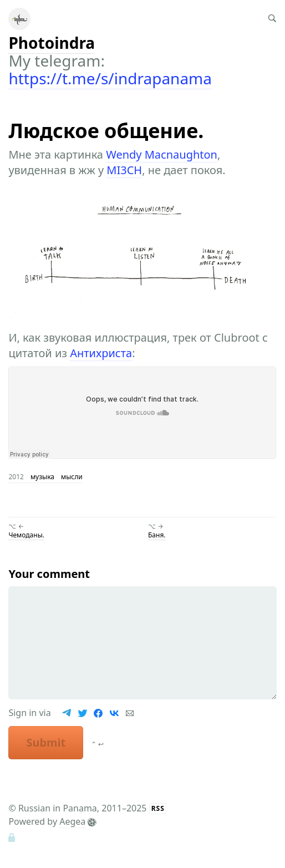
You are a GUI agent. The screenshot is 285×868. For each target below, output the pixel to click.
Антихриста (101, 353)
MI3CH (124, 170)
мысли (72, 477)
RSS (158, 808)
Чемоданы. (26, 535)
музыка (42, 477)
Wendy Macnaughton (162, 154)
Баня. (157, 535)
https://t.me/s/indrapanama (110, 78)
